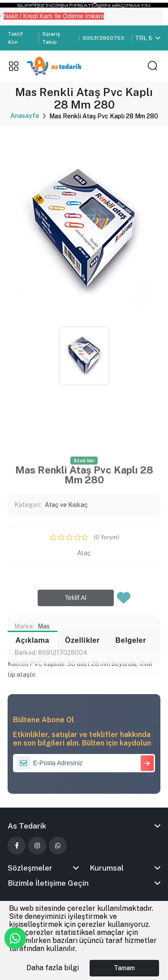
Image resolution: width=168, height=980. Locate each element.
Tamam (124, 968)
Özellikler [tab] (82, 640)
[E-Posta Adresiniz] (84, 763)
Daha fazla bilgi (53, 968)
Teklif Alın (15, 38)
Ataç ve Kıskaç (66, 599)
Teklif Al (76, 692)
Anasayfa (25, 116)
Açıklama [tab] (33, 640)
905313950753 (103, 38)
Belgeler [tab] (131, 640)
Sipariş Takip (51, 38)
